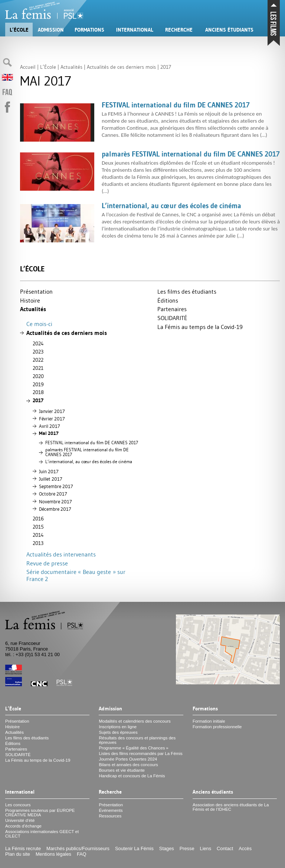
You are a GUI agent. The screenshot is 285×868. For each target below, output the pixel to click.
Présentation (36, 291)
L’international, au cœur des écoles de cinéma (89, 462)
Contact (225, 848)
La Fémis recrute (23, 848)
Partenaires (172, 309)
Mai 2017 (49, 433)
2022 (38, 360)
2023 (38, 352)
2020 (38, 376)
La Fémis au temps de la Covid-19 (200, 327)
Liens (206, 848)
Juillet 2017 (51, 479)
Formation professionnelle (217, 727)
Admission (51, 30)
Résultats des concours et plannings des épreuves (137, 740)
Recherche (179, 30)
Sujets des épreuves (118, 732)
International (135, 30)
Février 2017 (52, 419)
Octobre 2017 (53, 494)
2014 (38, 535)
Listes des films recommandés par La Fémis (140, 754)
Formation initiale (209, 721)
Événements (111, 810)
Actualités (33, 309)
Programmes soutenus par (40, 813)
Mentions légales (53, 854)
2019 (38, 384)
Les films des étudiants (187, 291)
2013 (38, 543)
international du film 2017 (92, 443)
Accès (245, 848)
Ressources (110, 816)
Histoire (30, 300)
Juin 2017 (49, 471)
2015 (38, 527)
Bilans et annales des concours (128, 765)
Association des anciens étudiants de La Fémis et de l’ (231, 807)
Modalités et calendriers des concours (135, 721)
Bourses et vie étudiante (122, 770)
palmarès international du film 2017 (87, 452)
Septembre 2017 (56, 486)
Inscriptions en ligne (118, 727)
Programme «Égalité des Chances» (133, 748)
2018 (38, 392)
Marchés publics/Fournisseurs (78, 848)
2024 (38, 343)
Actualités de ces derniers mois (67, 333)
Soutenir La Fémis (134, 848)
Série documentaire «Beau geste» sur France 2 (76, 575)
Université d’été (20, 820)
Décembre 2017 (55, 509)
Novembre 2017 (55, 501)
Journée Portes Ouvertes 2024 (128, 759)
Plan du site (18, 854)
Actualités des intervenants (61, 554)
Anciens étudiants (229, 30)
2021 (38, 368)
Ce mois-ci (39, 324)
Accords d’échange (23, 826)
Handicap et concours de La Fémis (132, 776)
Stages (167, 848)
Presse (187, 848)
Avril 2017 (50, 426)
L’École (19, 30)
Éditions (168, 300)
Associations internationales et (42, 834)
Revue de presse (47, 563)
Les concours (18, 805)
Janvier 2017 (52, 411)
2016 (38, 519)
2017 (38, 400)
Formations (89, 30)
